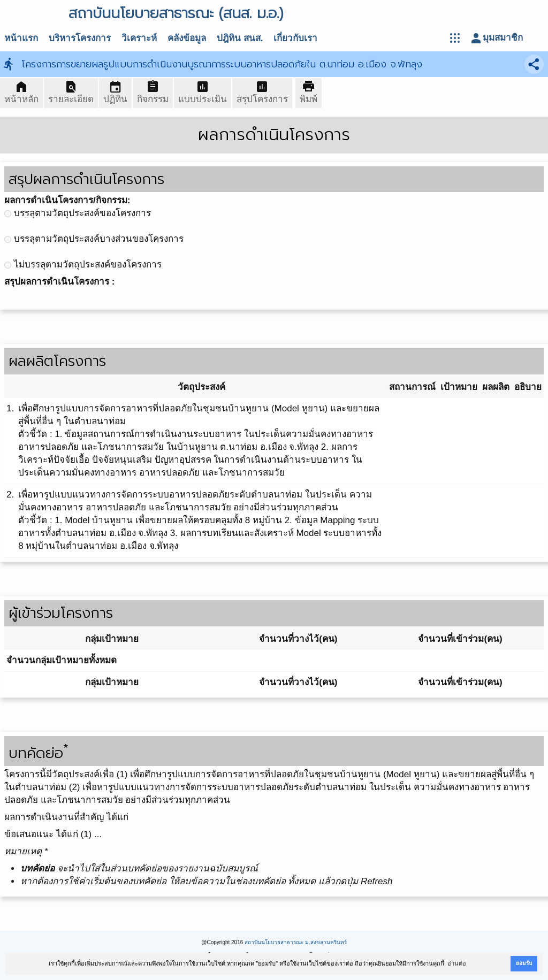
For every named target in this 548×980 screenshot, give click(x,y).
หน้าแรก (21, 38)
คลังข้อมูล (187, 38)
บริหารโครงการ (80, 38)
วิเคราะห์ (139, 38)
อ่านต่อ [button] (457, 963)
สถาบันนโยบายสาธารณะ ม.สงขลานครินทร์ (296, 942)
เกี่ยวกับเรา (295, 38)
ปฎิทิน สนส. (240, 38)
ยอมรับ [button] (524, 963)
